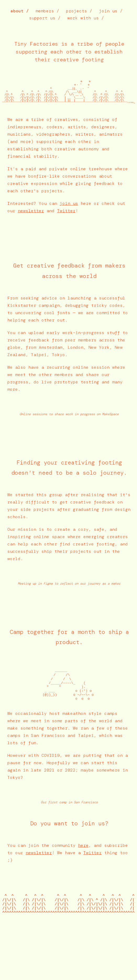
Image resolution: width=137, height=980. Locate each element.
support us (42, 18)
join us (108, 11)
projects (76, 11)
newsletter (31, 220)
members (45, 11)
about (17, 11)
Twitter (66, 220)
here (83, 862)
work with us (83, 18)
